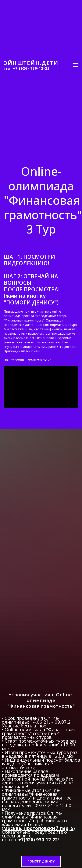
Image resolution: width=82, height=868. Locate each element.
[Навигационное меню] (76, 65)
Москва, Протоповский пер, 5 (38, 828)
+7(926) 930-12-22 (38, 360)
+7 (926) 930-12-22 (31, 68)
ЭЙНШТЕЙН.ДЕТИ (31, 63)
